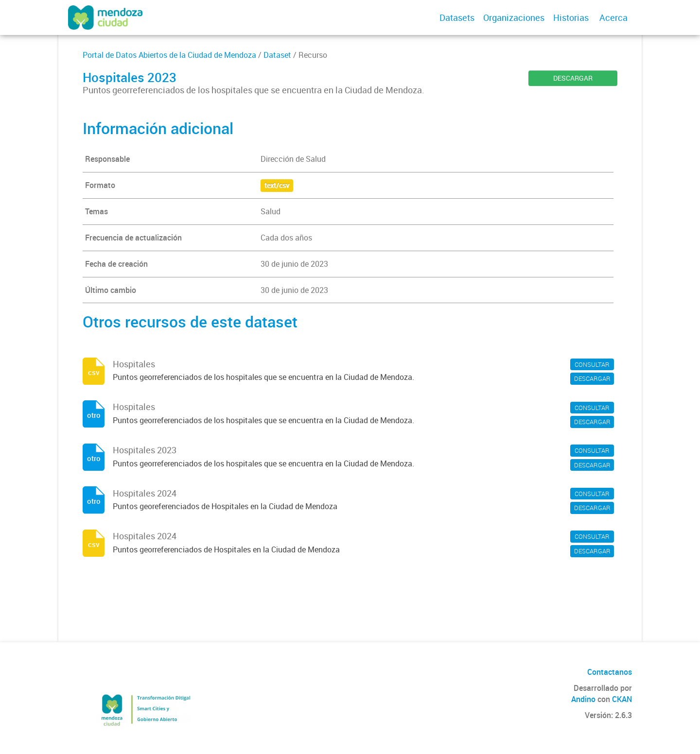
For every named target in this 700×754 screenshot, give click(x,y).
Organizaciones (514, 17)
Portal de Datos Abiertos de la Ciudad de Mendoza (169, 55)
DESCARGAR (573, 78)
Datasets (457, 17)
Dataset (277, 55)
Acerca (613, 17)
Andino (583, 699)
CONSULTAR (592, 364)
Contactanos (610, 672)
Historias (571, 17)
